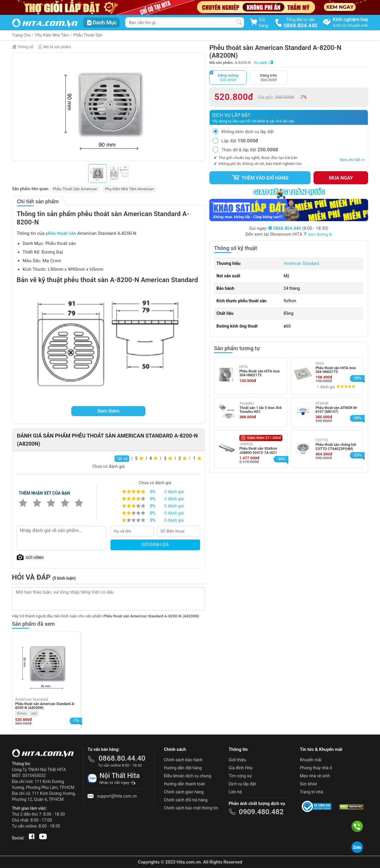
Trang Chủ (21, 35)
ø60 (34, 714)
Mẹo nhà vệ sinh (315, 776)
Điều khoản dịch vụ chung (187, 776)
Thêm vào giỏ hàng (260, 178)
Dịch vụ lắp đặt (242, 784)
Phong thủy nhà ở (316, 768)
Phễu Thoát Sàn (88, 35)
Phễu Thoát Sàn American (75, 189)
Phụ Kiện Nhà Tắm (52, 35)
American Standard (301, 263)
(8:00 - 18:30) (298, 228)
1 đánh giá (326, 387)
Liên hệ (235, 792)
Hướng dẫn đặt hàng (183, 768)
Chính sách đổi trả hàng (186, 800)
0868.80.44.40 (122, 758)
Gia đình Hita (240, 768)
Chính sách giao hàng (184, 792)
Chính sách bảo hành (183, 760)
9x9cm (22, 714)
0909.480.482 (261, 812)
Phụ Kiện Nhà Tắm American (129, 189)
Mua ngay (341, 178)
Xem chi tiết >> (352, 160)
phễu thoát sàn (61, 233)
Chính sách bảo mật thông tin (191, 808)
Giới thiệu (237, 760)
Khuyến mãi (311, 760)
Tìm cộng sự (240, 776)
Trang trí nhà (311, 792)
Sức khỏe (308, 784)
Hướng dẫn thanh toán (185, 784)
